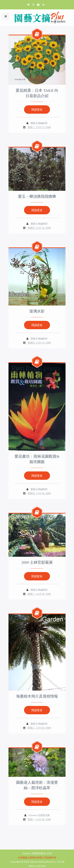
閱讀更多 (37, 109)
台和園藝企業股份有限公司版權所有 (37, 857)
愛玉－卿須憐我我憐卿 (37, 196)
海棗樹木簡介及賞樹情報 (37, 696)
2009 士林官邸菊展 (37, 562)
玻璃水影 (37, 311)
